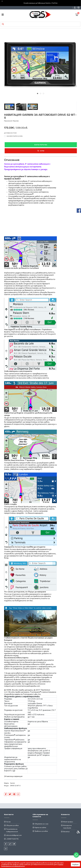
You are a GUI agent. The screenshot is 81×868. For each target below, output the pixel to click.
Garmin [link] (12, 783)
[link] (76, 855)
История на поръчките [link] (67, 827)
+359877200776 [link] (12, 839)
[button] (9, 107)
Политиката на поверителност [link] (12, 830)
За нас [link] (8, 822)
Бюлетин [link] (66, 832)
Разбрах (75, 864)
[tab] (38, 94)
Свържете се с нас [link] (42, 824)
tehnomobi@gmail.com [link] (13, 835)
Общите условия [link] (12, 825)
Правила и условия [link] (41, 831)
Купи (41, 151)
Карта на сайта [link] (40, 827)
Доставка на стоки (10, 133)
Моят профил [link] (68, 822)
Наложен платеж (15, 136)
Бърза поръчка (41, 145)
